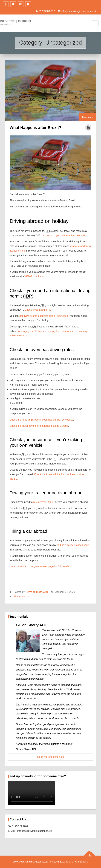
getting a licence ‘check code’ (73, 545)
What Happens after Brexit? (35, 128)
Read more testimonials (50, 757)
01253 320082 (45, 11)
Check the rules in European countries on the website (41, 420)
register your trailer (44, 502)
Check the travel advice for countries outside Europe (39, 426)
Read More (87, 117)
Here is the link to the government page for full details (39, 566)
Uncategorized (22, 597)
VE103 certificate (34, 276)
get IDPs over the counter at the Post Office (44, 316)
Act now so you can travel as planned (64, 236)
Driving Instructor (38, 592)
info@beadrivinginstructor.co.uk (77, 11)
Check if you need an (39, 310)
